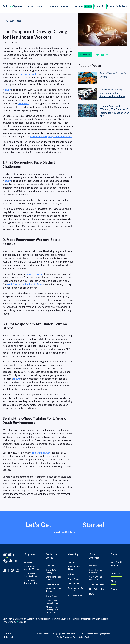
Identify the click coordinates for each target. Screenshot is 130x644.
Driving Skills (73, 579)
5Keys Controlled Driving (53, 578)
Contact (115, 554)
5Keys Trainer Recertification (52, 602)
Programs (54, 6)
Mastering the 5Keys (74, 568)
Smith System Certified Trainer (32, 568)
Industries (78, 6)
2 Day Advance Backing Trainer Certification (53, 610)
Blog (113, 581)
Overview (28, 562)
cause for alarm (34, 274)
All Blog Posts (14, 21)
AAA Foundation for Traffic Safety (26, 284)
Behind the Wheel (52, 556)
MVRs (92, 594)
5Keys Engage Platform (96, 571)
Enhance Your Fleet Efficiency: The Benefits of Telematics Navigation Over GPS (114, 111)
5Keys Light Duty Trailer (53, 590)
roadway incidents (27, 74)
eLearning (73, 554)
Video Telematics (97, 584)
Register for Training (117, 6)
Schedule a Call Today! (65, 532)
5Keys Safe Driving (51, 571)
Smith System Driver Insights (31, 582)
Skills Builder (74, 584)
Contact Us (99, 6)
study (8, 90)
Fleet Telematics (97, 589)
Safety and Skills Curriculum (75, 589)
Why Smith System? (36, 6)
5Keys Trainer (52, 596)
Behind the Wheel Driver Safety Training (75, 637)
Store (114, 589)
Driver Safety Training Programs (95, 634)
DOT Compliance (75, 595)
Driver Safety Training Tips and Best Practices (58, 634)
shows (17, 379)
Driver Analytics (94, 556)
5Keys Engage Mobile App (96, 578)
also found (24, 104)
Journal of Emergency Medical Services (51, 136)
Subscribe (85, 55)
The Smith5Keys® (41, 453)
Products (67, 6)
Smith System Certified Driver (31, 575)
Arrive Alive (72, 574)
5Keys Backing (52, 584)
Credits (22, 622)
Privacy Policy (9, 622)
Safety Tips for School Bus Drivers (113, 75)
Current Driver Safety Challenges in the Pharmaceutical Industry (112, 93)
